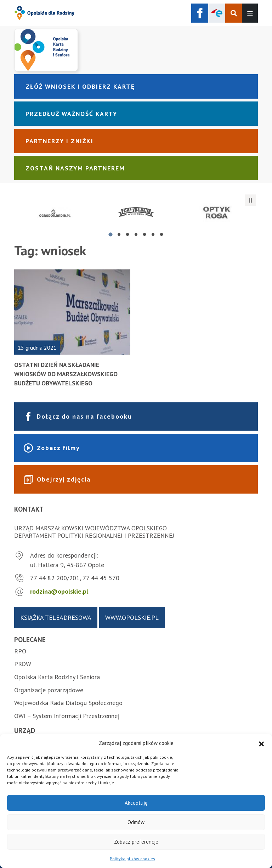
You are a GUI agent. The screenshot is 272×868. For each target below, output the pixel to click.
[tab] (110, 235)
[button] (261, 743)
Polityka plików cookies (132, 859)
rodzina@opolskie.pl (59, 591)
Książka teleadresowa (56, 617)
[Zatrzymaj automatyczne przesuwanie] (250, 200)
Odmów (136, 822)
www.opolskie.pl (132, 617)
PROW (23, 664)
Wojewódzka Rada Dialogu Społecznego (68, 703)
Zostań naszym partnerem (75, 168)
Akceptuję (136, 803)
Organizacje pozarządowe (49, 690)
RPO (20, 651)
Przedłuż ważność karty (71, 114)
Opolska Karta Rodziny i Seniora (57, 677)
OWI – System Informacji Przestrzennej (67, 716)
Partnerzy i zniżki (59, 141)
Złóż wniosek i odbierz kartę (80, 86)
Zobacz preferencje (136, 842)
